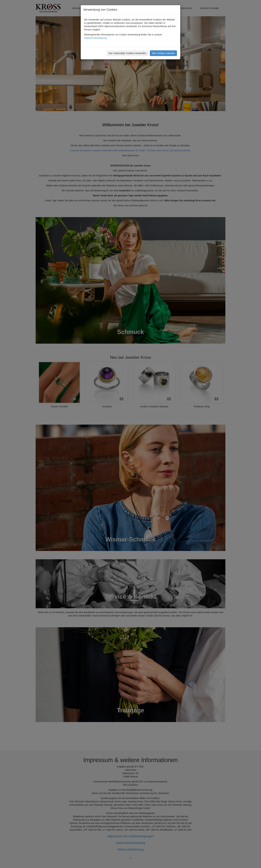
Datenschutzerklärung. (96, 38)
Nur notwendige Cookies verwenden (127, 53)
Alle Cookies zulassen (163, 53)
